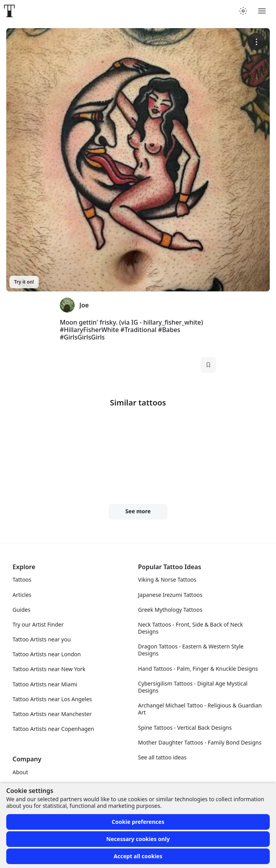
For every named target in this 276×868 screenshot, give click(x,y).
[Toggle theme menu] (243, 11)
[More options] (256, 42)
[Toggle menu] (262, 11)
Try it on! (24, 282)
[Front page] (9, 11)
